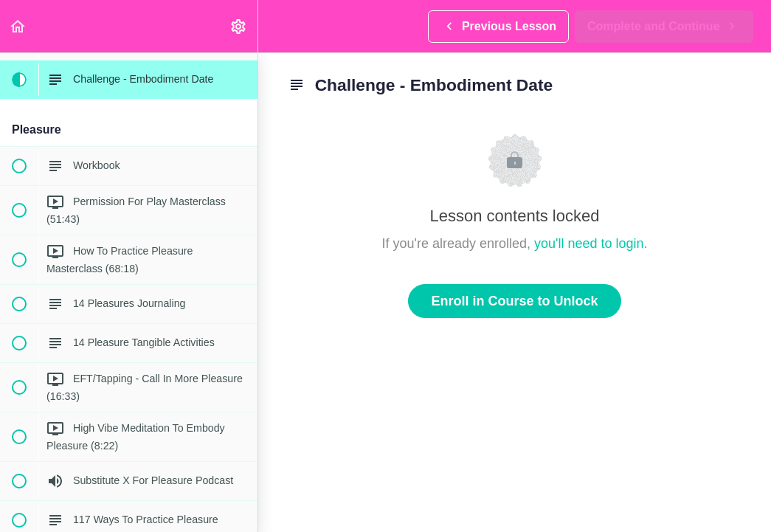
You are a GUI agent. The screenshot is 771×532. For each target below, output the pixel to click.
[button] (18, 26)
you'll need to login (589, 243)
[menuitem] (239, 26)
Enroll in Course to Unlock (514, 301)
